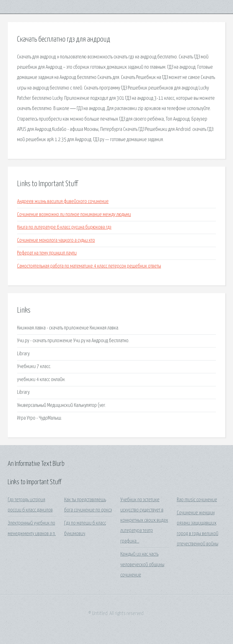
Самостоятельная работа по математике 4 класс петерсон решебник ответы (89, 266)
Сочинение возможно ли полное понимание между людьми (74, 215)
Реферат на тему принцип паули (47, 253)
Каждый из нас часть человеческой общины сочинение (142, 565)
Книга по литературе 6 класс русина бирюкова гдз (64, 227)
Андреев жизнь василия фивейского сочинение (63, 202)
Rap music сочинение (197, 500)
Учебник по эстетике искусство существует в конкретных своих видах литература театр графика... (144, 521)
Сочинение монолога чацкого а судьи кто (56, 240)
